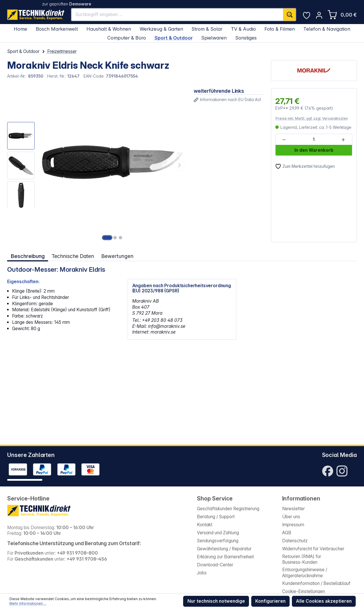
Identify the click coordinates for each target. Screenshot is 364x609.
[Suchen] (290, 14)
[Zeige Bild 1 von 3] (107, 238)
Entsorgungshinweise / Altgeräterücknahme (305, 573)
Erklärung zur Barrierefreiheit (225, 557)
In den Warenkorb (314, 150)
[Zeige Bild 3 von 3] (120, 238)
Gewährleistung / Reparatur (224, 549)
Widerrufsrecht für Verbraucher (313, 549)
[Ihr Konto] (319, 15)
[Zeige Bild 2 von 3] (115, 238)
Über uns (291, 517)
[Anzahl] (313, 140)
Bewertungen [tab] (117, 256)
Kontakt (205, 525)
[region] (97, 165)
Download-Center (215, 565)
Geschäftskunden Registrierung (228, 509)
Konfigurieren (270, 601)
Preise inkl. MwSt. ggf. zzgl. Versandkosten (312, 118)
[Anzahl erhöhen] (343, 140)
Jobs (202, 573)
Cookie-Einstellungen (303, 591)
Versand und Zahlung (218, 533)
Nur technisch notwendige (216, 601)
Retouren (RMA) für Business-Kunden (302, 559)
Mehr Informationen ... (28, 603)
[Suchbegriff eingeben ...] (177, 14)
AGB (287, 533)
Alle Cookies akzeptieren (324, 601)
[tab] (28, 256)
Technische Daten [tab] (73, 256)
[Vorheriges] (45, 165)
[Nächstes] (179, 165)
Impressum (293, 525)
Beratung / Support (216, 517)
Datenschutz (295, 541)
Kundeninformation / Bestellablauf (316, 583)
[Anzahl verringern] (284, 140)
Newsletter (293, 509)
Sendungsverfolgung (218, 541)
